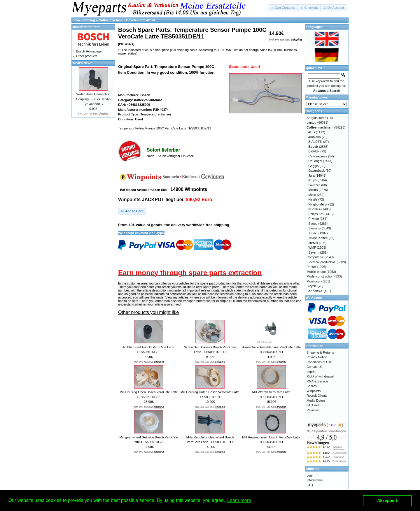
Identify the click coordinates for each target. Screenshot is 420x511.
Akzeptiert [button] (387, 501)
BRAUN (314, 151)
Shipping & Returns (320, 352)
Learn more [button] (239, 500)
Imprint (311, 372)
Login (310, 475)
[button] (283, 8)
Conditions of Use (319, 362)
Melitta (313, 190)
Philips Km (316, 214)
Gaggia (313, 166)
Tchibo (313, 233)
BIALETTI (315, 142)
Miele (312, 195)
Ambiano (315, 137)
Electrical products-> (321, 262)
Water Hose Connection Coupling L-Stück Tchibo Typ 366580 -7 (93, 99)
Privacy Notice (317, 357)
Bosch (131, 20)
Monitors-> (314, 281)
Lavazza (314, 185)
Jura (311, 175)
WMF (312, 247)
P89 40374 (147, 20)
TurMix (313, 243)
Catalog (89, 20)
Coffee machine (111, 20)
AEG (312, 132)
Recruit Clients (317, 396)
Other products (87, 56)
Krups (313, 180)
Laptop (311, 122)
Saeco (313, 224)
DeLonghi (315, 161)
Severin (314, 252)
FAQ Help (314, 405)
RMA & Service (317, 381)
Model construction (320, 276)
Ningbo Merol (318, 204)
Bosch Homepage (89, 51)
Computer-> (315, 257)
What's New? (82, 63)
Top (77, 20)
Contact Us (314, 367)
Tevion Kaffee (318, 238)
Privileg (314, 219)
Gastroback (316, 171)
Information (315, 480)
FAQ (310, 485)
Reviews (313, 410)
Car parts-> (315, 291)
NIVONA (314, 209)
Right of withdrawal (320, 376)
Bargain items (316, 118)
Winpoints (314, 391)
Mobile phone (316, 272)
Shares (312, 386)
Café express (318, 156)
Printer (311, 267)
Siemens (315, 228)
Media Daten (316, 401)
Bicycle (312, 286)
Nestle (313, 199)
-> (320, 127)
